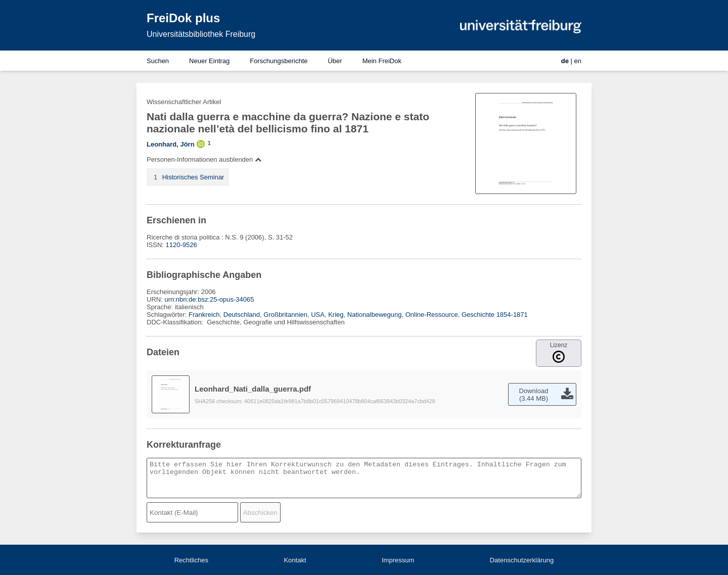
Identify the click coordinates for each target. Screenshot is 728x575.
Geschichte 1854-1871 (495, 315)
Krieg (336, 315)
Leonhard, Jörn (171, 144)
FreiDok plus (183, 18)
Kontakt (295, 560)
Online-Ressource (432, 315)
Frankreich (204, 315)
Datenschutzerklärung (522, 560)
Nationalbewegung (375, 315)
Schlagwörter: (168, 315)
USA (318, 315)
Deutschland (242, 315)
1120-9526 (181, 245)
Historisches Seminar (193, 177)
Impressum (398, 560)
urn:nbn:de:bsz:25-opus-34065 (209, 299)
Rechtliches (191, 560)
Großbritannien (285, 315)
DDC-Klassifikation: (176, 322)
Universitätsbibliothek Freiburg (201, 34)
